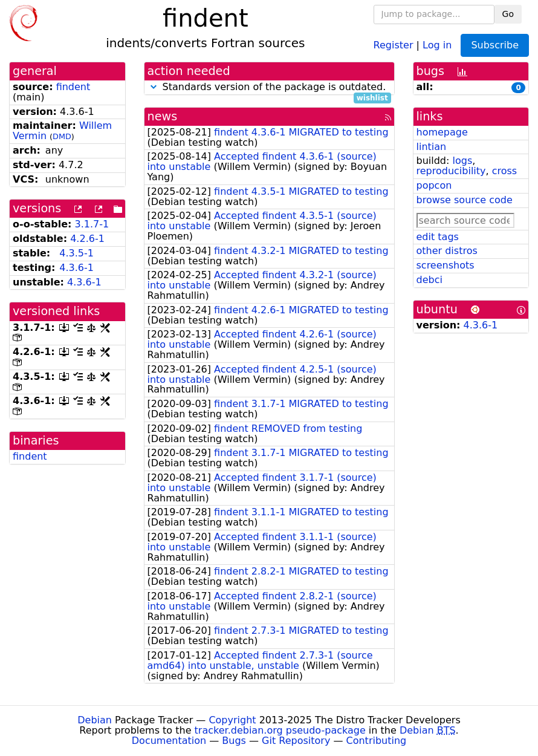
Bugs (234, 741)
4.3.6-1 (76, 268)
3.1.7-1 (92, 224)
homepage (442, 132)
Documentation (169, 741)
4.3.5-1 (76, 253)
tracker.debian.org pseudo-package (280, 730)
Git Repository (296, 741)
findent (73, 87)
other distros (447, 251)
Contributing (377, 741)
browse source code (465, 200)
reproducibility (451, 171)
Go (508, 14)
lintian (432, 147)
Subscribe (495, 45)
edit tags (438, 237)
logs (462, 161)
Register (394, 44)
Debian (95, 720)
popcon (434, 185)
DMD (62, 136)
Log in (437, 44)
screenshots (446, 265)
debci (429, 280)
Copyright (232, 720)
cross (504, 171)
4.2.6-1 (87, 239)
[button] (154, 87)
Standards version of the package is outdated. (269, 87)
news (163, 116)
